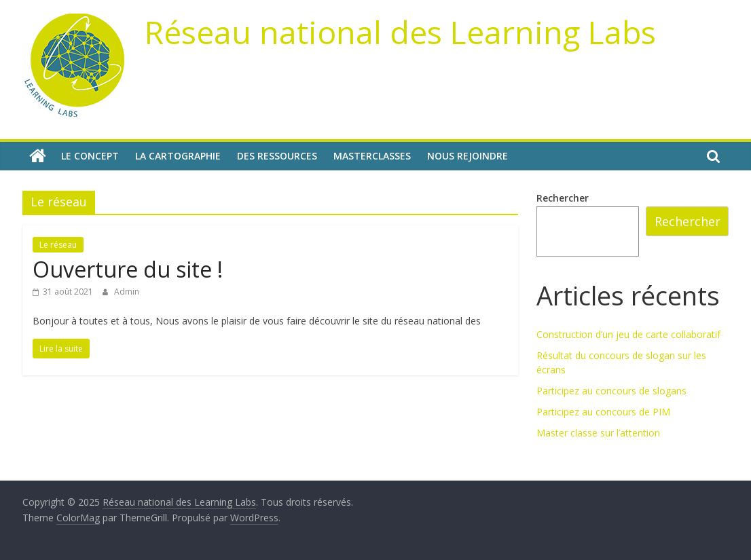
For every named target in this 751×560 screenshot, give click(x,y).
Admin (127, 292)
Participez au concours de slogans (611, 391)
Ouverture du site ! (128, 269)
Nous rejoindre (468, 156)
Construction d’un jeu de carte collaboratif (628, 334)
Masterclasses (372, 156)
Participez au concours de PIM (603, 412)
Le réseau (58, 245)
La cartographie (178, 156)
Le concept (90, 156)
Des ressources (277, 156)
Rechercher (563, 198)
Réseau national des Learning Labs (400, 32)
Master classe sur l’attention (598, 433)
